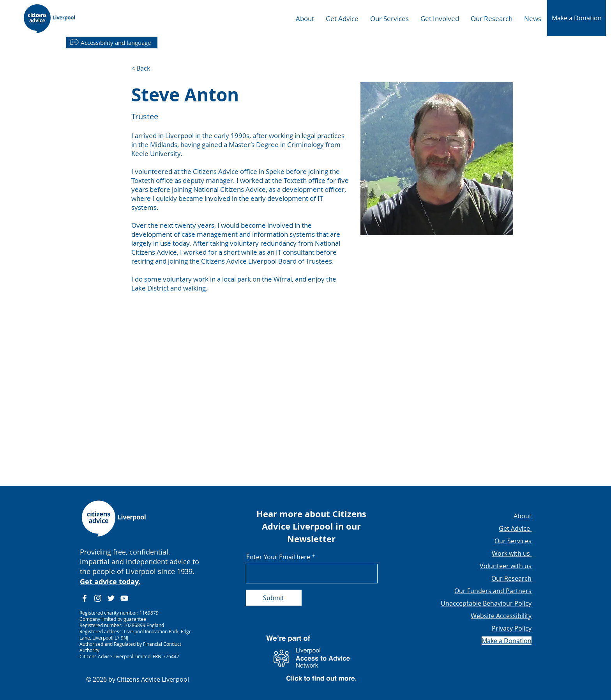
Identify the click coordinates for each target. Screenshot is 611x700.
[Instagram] (98, 598)
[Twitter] (111, 598)
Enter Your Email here (278, 557)
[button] (577, 18)
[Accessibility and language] (112, 43)
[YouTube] (124, 598)
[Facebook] (85, 598)
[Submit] (274, 598)
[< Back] (147, 68)
